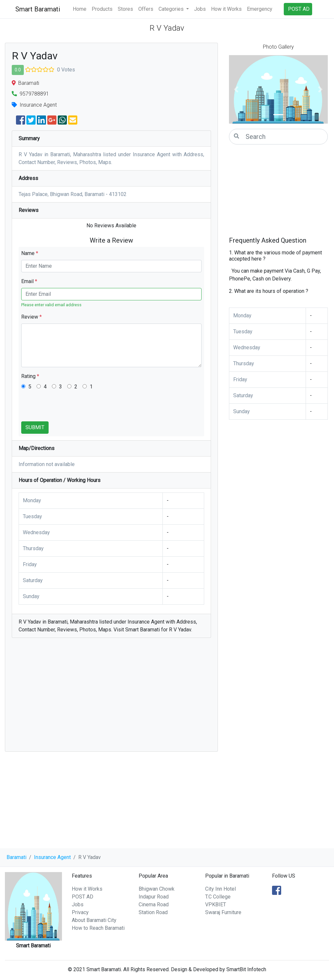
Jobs (200, 9)
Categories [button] (172, 9)
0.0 (18, 70)
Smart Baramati (38, 9)
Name (30, 253)
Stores (125, 9)
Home (80, 9)
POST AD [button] (299, 9)
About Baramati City (94, 920)
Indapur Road (154, 897)
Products (102, 9)
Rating (30, 376)
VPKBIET (216, 905)
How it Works (226, 9)
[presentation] (71, 409)
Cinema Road (154, 905)
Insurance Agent (52, 857)
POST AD (83, 897)
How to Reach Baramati (98, 928)
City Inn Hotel (220, 889)
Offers (146, 9)
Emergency (260, 9)
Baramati (16, 857)
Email (29, 281)
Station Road (153, 912)
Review (31, 317)
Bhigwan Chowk (157, 889)
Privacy (80, 912)
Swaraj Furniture (223, 912)
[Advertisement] (111, 698)
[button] (236, 89)
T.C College (218, 897)
